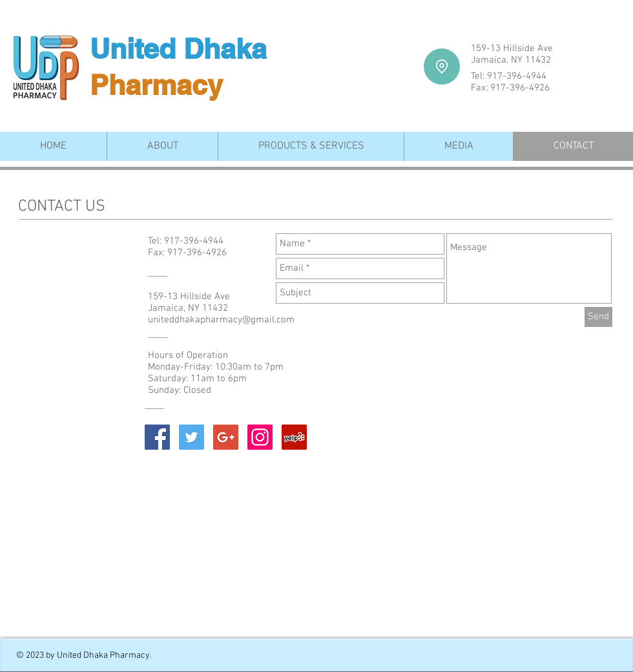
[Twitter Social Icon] (192, 437)
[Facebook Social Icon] (157, 437)
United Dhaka (178, 49)
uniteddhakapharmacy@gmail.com (221, 320)
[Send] (598, 317)
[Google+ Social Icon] (226, 437)
